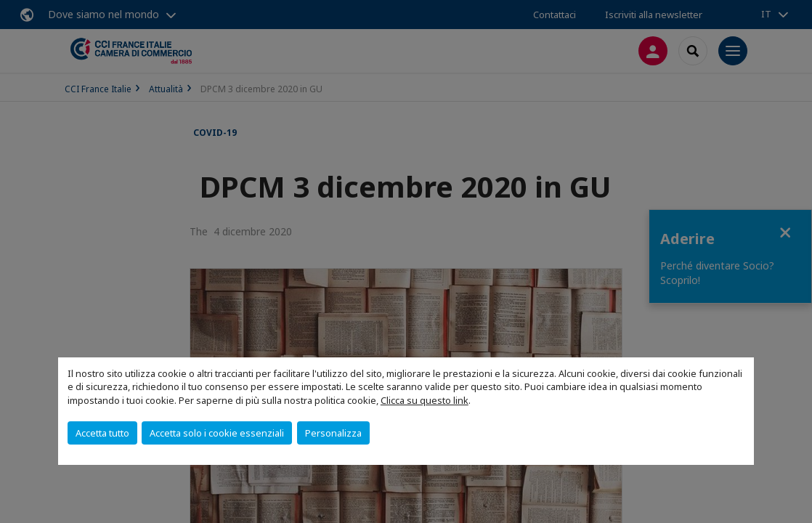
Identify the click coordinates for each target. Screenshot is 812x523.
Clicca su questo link (425, 400)
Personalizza (333, 433)
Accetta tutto (102, 433)
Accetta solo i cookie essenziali (217, 433)
